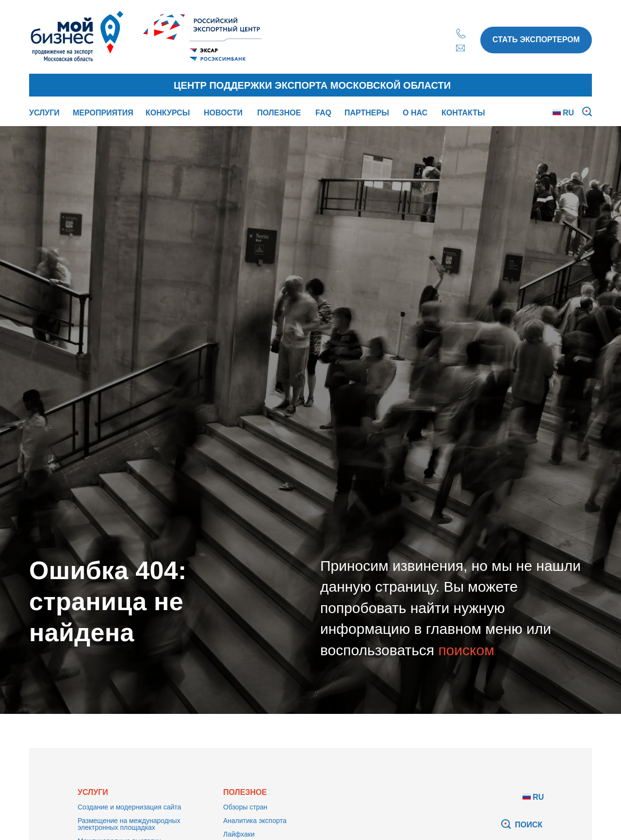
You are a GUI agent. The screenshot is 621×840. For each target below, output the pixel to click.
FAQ (323, 113)
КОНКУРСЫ (168, 113)
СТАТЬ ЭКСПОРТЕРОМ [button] (536, 40)
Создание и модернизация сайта (129, 807)
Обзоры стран (245, 807)
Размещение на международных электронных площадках (129, 824)
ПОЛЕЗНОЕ (279, 113)
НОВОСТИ (223, 113)
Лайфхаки (239, 834)
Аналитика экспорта (255, 821)
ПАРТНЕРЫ (367, 113)
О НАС (415, 113)
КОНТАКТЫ (463, 113)
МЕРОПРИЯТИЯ (103, 113)
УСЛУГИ (44, 113)
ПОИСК (529, 825)
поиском (466, 650)
